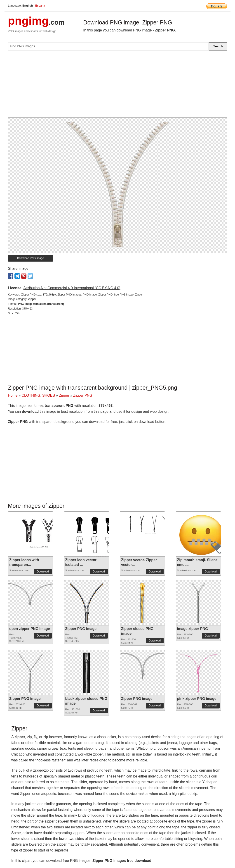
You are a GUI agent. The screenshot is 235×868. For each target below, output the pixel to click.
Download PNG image (31, 258)
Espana (40, 6)
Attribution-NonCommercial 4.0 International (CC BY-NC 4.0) (72, 288)
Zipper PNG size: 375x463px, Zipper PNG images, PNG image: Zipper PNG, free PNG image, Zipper (82, 295)
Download (43, 572)
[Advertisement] (117, 86)
